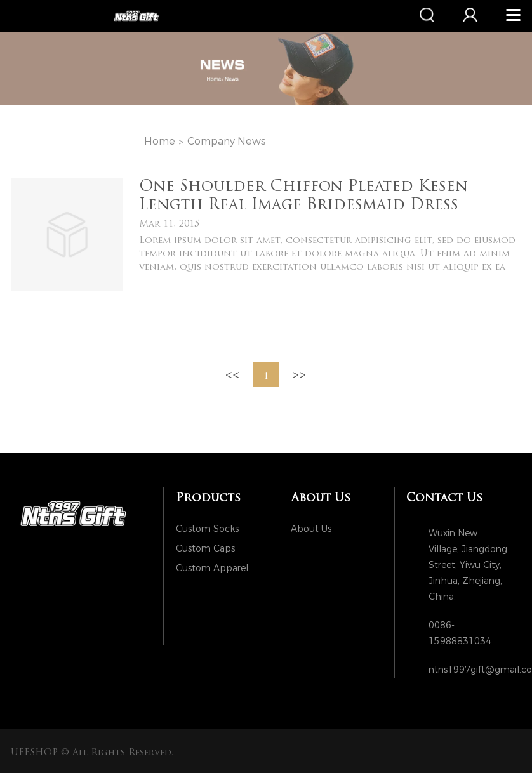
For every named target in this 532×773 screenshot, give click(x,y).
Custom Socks (207, 529)
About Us (311, 529)
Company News (227, 141)
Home (160, 141)
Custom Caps (205, 549)
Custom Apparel (212, 568)
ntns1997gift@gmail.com (469, 670)
